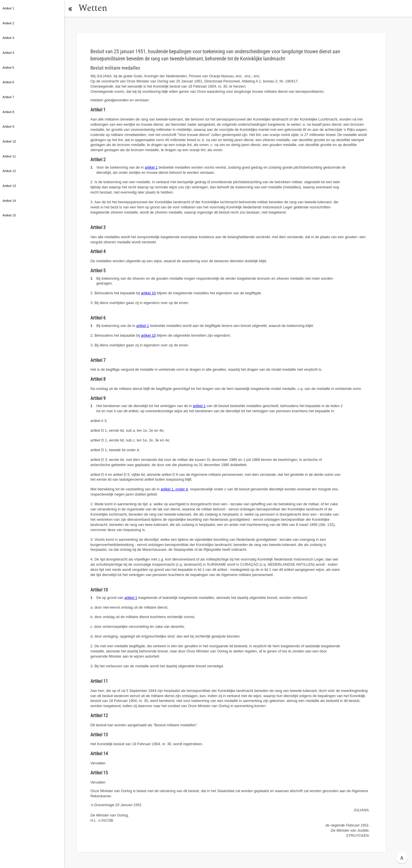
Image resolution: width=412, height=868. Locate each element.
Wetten (93, 8)
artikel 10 (148, 293)
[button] (70, 8)
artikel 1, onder (174, 489)
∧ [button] (402, 858)
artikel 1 (151, 167)
